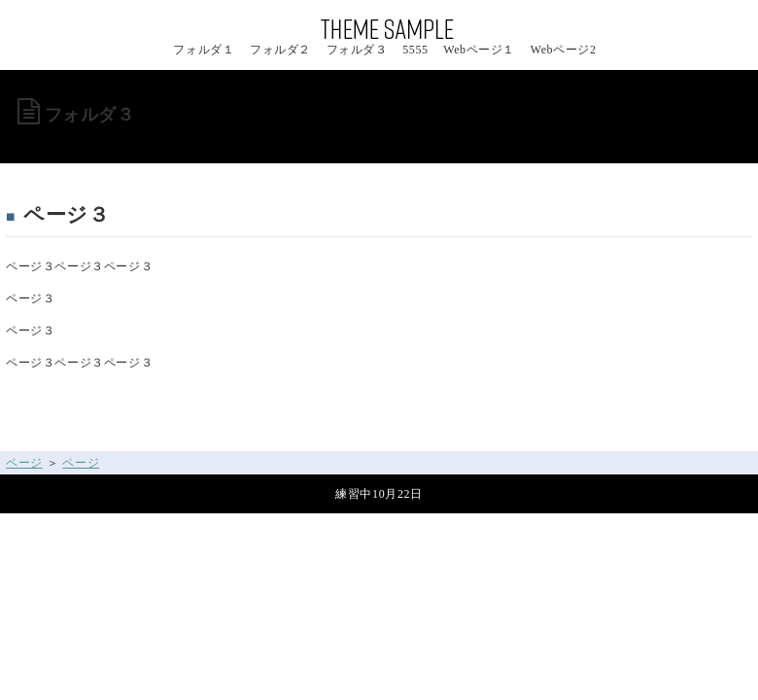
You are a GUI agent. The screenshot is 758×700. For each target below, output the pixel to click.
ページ (24, 463)
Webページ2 (564, 50)
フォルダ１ (204, 50)
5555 (415, 50)
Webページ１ (479, 50)
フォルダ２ (280, 50)
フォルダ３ (357, 50)
